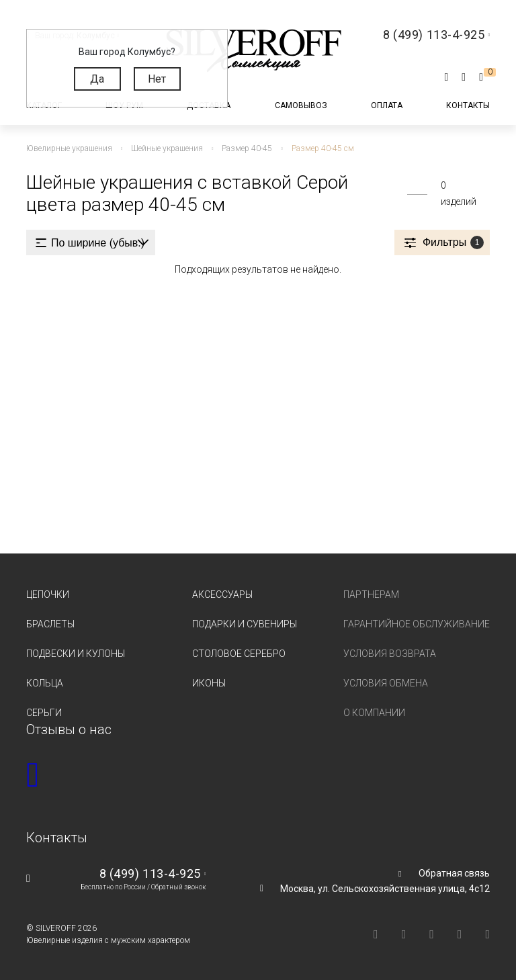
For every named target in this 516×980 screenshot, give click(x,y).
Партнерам (371, 594)
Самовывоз (301, 105)
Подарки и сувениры (245, 624)
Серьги (44, 713)
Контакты (468, 105)
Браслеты (50, 624)
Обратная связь (454, 873)
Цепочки (48, 594)
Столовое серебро (239, 654)
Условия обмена (386, 683)
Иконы (209, 683)
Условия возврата (390, 654)
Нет (157, 79)
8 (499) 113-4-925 (150, 874)
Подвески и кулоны (76, 654)
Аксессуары (222, 594)
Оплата (387, 105)
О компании (374, 713)
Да (97, 79)
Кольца (45, 683)
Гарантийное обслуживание (417, 624)
